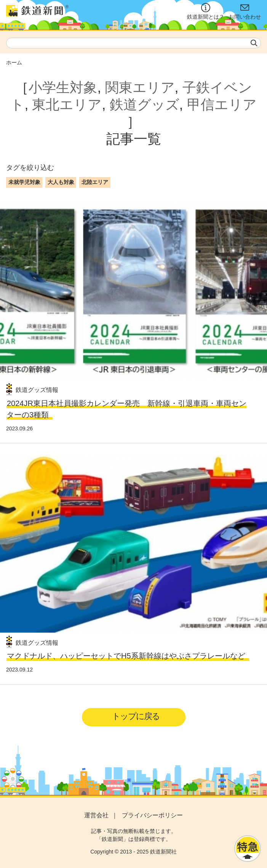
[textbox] (133, 43)
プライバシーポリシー (152, 815)
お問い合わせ (245, 11)
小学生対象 (63, 87)
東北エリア (67, 105)
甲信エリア (222, 105)
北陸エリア (95, 182)
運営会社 (96, 815)
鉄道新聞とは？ (206, 11)
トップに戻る (136, 716)
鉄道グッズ (145, 105)
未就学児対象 (24, 182)
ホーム (14, 62)
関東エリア (140, 87)
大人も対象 (61, 182)
